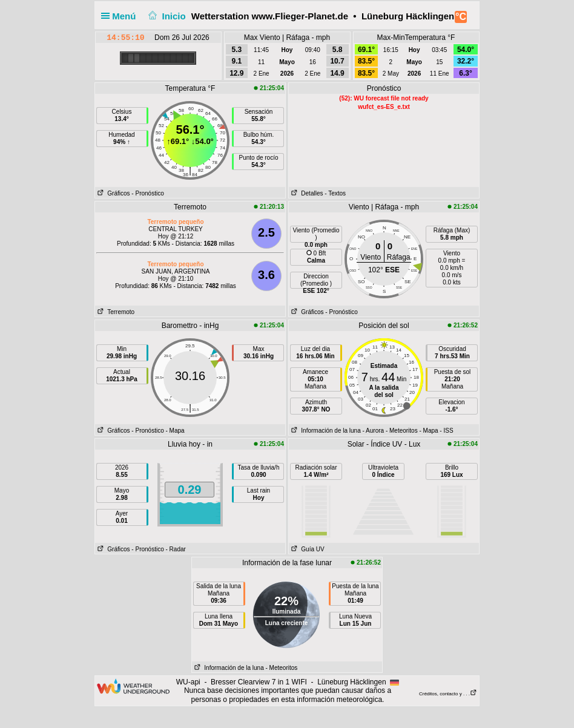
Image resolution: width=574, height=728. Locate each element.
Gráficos (113, 193)
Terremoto (115, 312)
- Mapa (175, 431)
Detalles (306, 193)
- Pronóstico (147, 193)
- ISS (446, 431)
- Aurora (374, 431)
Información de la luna (325, 431)
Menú (121, 16)
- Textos (335, 193)
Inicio (166, 16)
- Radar (176, 549)
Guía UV (307, 549)
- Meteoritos (402, 431)
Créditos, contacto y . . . (448, 694)
